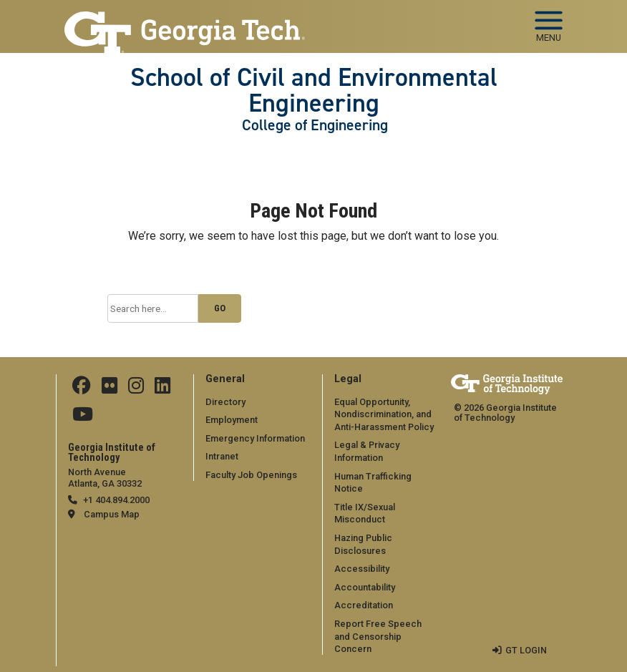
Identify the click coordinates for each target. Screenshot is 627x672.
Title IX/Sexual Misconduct (365, 513)
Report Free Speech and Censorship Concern (378, 636)
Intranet (222, 456)
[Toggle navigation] (549, 21)
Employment (232, 420)
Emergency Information (255, 438)
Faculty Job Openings (251, 475)
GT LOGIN (526, 650)
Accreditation (364, 605)
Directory (225, 402)
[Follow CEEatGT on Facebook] (82, 389)
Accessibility (362, 569)
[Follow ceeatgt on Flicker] (110, 389)
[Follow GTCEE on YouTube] (83, 418)
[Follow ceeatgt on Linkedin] (162, 389)
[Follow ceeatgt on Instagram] (136, 389)
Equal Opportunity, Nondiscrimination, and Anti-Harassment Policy (384, 414)
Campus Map (112, 514)
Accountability (365, 587)
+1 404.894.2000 (116, 500)
